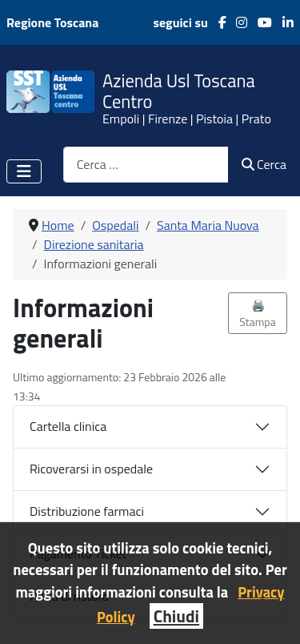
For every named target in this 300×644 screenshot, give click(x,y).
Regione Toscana (52, 22)
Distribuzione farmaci (87, 511)
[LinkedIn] (283, 22)
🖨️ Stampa (258, 313)
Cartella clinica (68, 426)
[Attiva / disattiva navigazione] (24, 171)
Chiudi (176, 616)
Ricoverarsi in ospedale (91, 469)
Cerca (264, 164)
